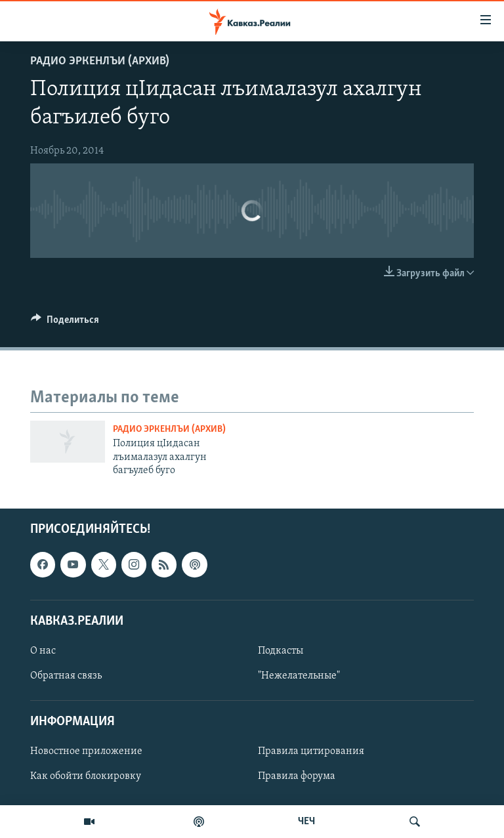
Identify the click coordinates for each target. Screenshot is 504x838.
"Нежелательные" (299, 676)
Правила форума (297, 776)
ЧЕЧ (306, 822)
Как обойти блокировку (86, 776)
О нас (43, 651)
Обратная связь (66, 676)
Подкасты (281, 651)
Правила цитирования (311, 751)
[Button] (65, 323)
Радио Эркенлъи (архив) (100, 61)
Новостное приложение (86, 751)
